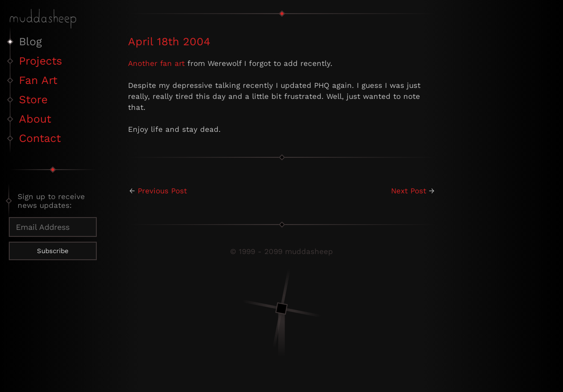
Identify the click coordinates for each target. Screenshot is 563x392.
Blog (30, 42)
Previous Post (162, 191)
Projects (40, 61)
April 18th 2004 (169, 42)
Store (33, 100)
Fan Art (38, 80)
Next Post (409, 191)
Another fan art (156, 63)
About (35, 119)
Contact (40, 138)
